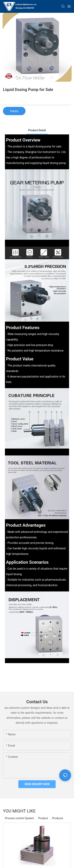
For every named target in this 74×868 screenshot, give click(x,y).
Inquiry (14, 111)
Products (58, 818)
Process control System (20, 818)
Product (43, 818)
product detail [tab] (37, 130)
